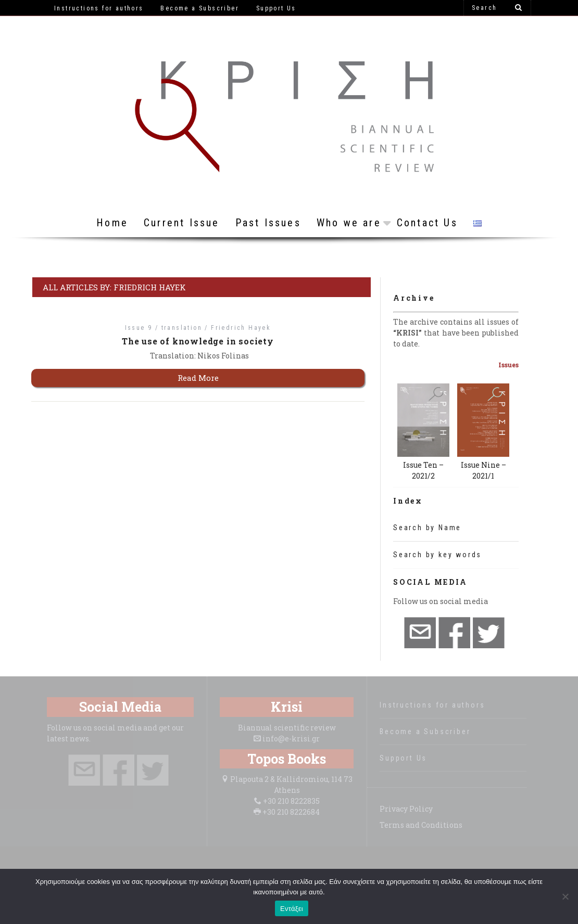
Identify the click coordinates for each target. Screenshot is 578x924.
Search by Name (427, 528)
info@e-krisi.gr (291, 739)
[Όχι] (565, 896)
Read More (198, 378)
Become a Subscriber (425, 731)
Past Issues (268, 223)
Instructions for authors (432, 705)
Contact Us (427, 223)
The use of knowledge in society (198, 341)
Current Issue (182, 223)
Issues (508, 365)
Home (112, 223)
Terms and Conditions (421, 825)
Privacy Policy (406, 809)
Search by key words (437, 555)
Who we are (349, 223)
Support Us (403, 758)
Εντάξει (292, 909)
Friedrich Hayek (241, 328)
